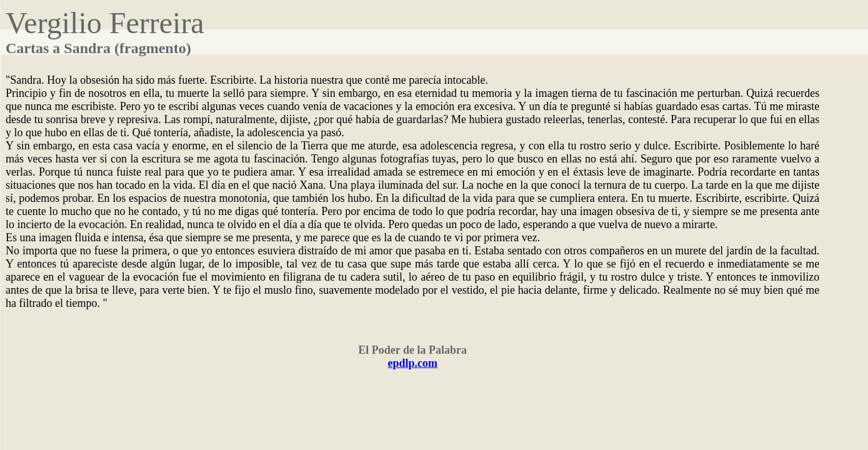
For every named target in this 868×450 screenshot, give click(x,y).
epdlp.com (412, 363)
